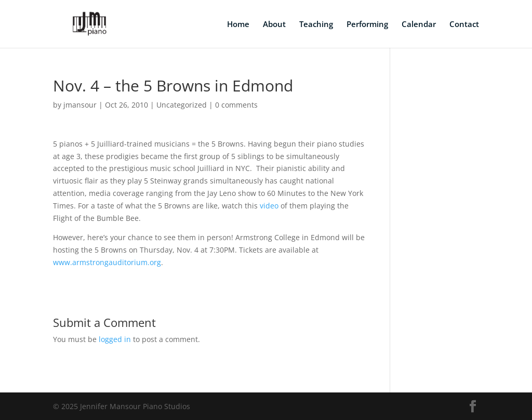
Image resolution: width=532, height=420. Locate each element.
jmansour (80, 105)
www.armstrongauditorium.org (107, 262)
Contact (464, 25)
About (274, 25)
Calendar (419, 25)
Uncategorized (182, 105)
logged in (115, 339)
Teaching (316, 25)
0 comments (236, 105)
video (269, 206)
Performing (367, 25)
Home (238, 25)
